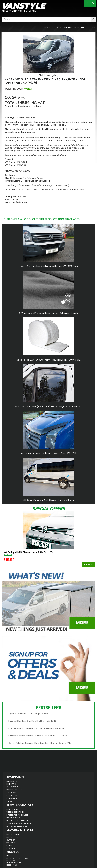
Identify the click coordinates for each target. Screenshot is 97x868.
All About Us (12, 781)
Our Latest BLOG (13, 798)
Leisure (46, 28)
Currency (11, 840)
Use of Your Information (17, 821)
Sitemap (10, 801)
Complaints (12, 849)
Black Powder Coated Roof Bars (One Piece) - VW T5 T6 (36, 728)
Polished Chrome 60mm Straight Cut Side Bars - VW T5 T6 (38, 736)
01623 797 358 (30, 11)
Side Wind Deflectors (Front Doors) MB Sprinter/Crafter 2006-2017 (48, 407)
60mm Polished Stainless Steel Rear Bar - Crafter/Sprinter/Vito (40, 743)
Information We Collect (17, 815)
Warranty (11, 843)
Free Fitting (11, 784)
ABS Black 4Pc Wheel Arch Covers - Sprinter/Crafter (49, 500)
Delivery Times (12, 837)
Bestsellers (49, 708)
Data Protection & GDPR (17, 826)
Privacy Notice (13, 809)
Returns (10, 846)
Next (92, 540)
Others (92, 28)
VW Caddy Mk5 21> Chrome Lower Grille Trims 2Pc (28, 552)
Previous (5, 540)
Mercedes (74, 28)
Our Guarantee (13, 787)
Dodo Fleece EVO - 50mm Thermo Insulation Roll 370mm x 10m (49, 360)
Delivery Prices (13, 834)
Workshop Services (15, 790)
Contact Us (12, 796)
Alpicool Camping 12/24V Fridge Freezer (28, 714)
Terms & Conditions (15, 812)
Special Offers (48, 509)
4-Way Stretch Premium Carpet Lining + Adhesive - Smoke (49, 313)
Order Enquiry (13, 793)
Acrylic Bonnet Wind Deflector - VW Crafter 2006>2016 (48, 453)
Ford (84, 28)
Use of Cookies (13, 818)
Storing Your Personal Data (19, 824)
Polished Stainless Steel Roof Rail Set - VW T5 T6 (32, 721)
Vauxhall (62, 28)
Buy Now (88, 565)
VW (54, 28)
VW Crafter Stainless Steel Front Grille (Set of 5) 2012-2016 (49, 266)
